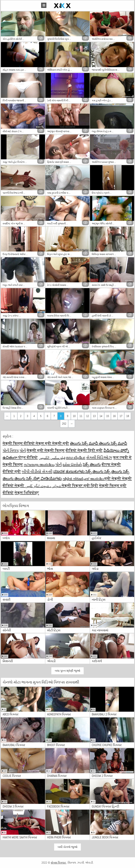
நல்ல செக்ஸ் (72, 464)
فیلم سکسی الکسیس (52, 457)
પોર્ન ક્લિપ (11, 450)
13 (94, 416)
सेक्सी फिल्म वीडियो (19, 443)
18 (128, 416)
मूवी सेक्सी (113, 479)
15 (108, 416)
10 (74, 416)
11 (81, 416)
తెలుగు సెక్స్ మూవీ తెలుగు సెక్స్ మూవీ (99, 443)
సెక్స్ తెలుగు (92, 464)
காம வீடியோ (76, 457)
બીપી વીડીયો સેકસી (37, 471)
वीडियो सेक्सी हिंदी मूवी (84, 450)
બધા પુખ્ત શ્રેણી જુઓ (67, 671)
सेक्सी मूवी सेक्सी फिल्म (46, 450)
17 (121, 416)
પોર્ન (23, 450)
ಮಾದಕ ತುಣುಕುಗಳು (69, 471)
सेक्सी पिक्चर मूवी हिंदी (80, 486)
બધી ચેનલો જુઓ (67, 847)
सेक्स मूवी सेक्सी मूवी (52, 443)
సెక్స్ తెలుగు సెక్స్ (98, 471)
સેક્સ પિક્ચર (59, 863)
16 (114, 416)
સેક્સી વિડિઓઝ (99, 457)
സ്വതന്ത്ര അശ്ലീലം (39, 464)
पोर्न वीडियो (28, 457)
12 (88, 416)
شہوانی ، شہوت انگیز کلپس (43, 486)
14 (101, 416)
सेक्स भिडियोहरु (27, 493)
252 (64, 424)
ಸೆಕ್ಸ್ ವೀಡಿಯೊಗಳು (47, 479)
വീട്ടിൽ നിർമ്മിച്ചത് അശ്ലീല (83, 479)
